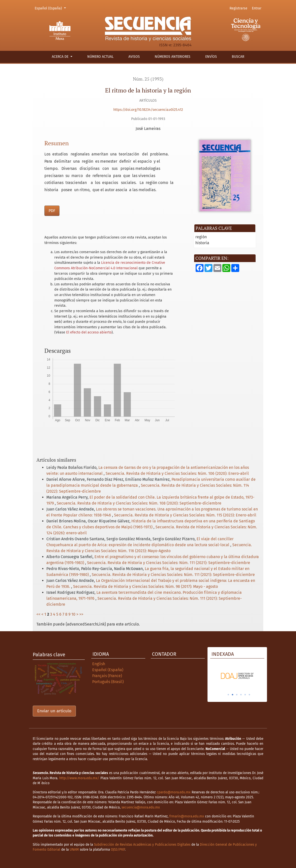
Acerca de (61, 57)
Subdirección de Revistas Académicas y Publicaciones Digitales (142, 845)
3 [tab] (237, 695)
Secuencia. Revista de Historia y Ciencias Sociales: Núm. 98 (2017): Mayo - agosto (146, 586)
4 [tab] (241, 695)
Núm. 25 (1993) (148, 79)
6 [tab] (249, 695)
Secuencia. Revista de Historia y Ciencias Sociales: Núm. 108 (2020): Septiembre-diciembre (139, 503)
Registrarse (238, 8)
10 (73, 614)
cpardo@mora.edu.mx (174, 792)
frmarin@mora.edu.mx (187, 816)
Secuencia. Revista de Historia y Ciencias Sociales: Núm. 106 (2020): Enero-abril (177, 473)
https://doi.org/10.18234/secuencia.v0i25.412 (148, 110)
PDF (52, 211)
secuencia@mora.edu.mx (141, 807)
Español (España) (51, 8)
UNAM (74, 850)
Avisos (134, 57)
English (99, 664)
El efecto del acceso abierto (89, 332)
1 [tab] (228, 695)
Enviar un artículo (54, 711)
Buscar (238, 57)
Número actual (100, 57)
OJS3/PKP (118, 850)
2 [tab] (233, 695)
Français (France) (107, 676)
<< (38, 614)
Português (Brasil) (108, 682)
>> (81, 614)
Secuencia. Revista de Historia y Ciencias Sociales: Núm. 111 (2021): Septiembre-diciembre (169, 563)
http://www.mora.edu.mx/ (79, 778)
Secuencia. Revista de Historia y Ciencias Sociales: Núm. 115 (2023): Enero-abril (185, 515)
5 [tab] (245, 695)
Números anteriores (173, 57)
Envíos (211, 57)
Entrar (257, 8)
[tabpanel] (237, 676)
